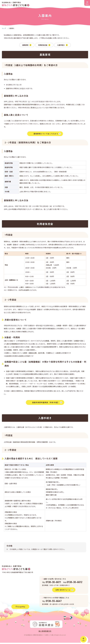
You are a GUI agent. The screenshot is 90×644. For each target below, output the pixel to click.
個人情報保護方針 (45, 632)
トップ (4, 28)
